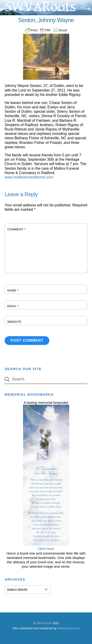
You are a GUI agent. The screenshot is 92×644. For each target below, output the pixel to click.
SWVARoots (44, 623)
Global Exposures (68, 628)
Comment (16, 229)
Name (13, 290)
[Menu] (83, 6)
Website (14, 322)
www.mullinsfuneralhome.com (29, 177)
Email (13, 306)
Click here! (46, 546)
